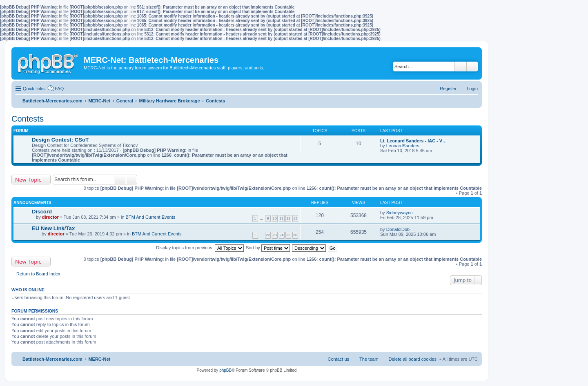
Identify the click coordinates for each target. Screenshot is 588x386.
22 (268, 235)
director (50, 217)
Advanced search (472, 67)
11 (282, 218)
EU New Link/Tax (53, 228)
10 (275, 218)
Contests (28, 119)
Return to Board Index (38, 274)
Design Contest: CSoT (60, 140)
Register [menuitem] (448, 89)
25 (288, 235)
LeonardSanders (403, 146)
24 (282, 235)
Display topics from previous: (200, 248)
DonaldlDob (398, 229)
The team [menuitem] (369, 359)
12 (288, 218)
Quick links (34, 89)
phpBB (225, 370)
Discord (42, 212)
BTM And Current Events (151, 217)
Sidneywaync (400, 213)
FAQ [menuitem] (59, 89)
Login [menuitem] (472, 89)
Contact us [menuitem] (338, 359)
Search (461, 67)
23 (275, 235)
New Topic (28, 180)
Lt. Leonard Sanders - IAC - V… (413, 141)
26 (295, 235)
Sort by (268, 248)
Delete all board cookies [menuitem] (413, 359)
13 (295, 218)
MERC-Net (99, 359)
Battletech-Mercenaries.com (52, 359)
